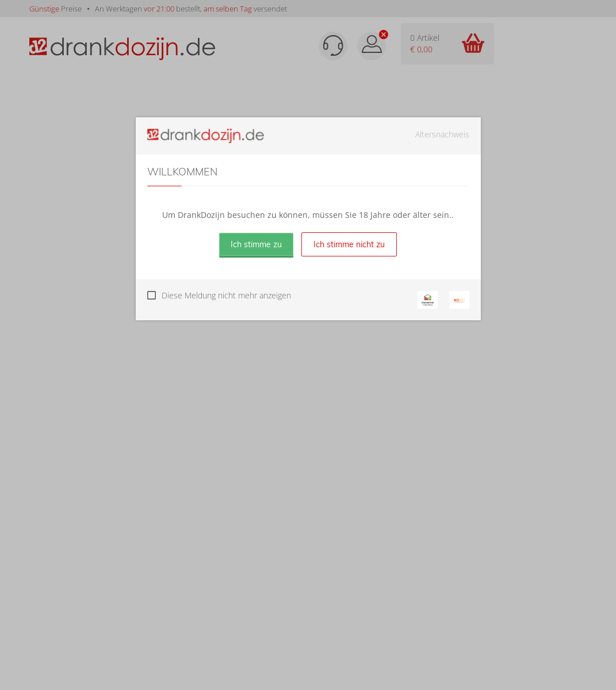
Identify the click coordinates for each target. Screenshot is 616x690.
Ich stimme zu (256, 244)
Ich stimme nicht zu (349, 244)
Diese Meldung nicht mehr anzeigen (226, 295)
